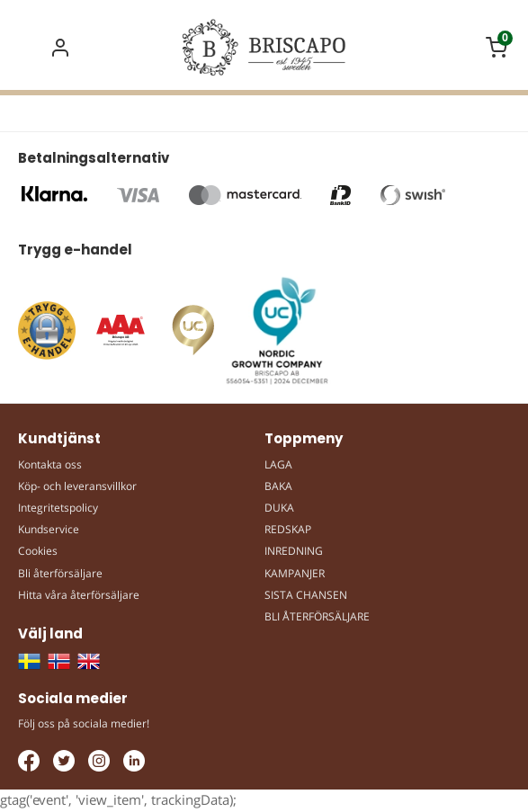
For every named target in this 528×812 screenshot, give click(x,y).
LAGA (278, 464)
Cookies (38, 551)
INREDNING (294, 551)
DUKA (279, 508)
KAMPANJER (295, 573)
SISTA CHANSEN (306, 595)
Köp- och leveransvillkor (77, 486)
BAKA (278, 486)
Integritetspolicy (58, 508)
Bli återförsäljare (60, 573)
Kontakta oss (50, 464)
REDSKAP (288, 529)
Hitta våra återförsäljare (79, 595)
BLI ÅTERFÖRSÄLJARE (317, 616)
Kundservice (49, 529)
